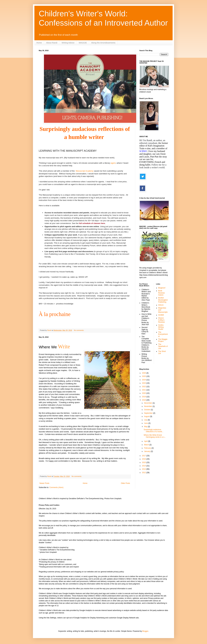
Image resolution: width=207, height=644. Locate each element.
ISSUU (161, 305)
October (147, 410)
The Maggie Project (163, 340)
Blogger (145, 631)
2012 (144, 473)
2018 (144, 400)
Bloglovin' (162, 288)
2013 (144, 469)
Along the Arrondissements (103, 43)
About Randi (52, 43)
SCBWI (161, 315)
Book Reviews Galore (162, 293)
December (148, 403)
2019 (144, 397)
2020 (144, 393)
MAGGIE (83, 43)
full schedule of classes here (92, 223)
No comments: (79, 330)
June (146, 423)
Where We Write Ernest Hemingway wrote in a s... (155, 436)
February (148, 448)
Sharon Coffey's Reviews (162, 320)
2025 (144, 376)
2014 (144, 466)
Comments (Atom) (56, 487)
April (146, 441)
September (149, 413)
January (147, 451)
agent (113, 163)
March (147, 445)
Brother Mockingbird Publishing (163, 300)
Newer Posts (44, 483)
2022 (144, 387)
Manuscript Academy (85, 171)
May (146, 427)
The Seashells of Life (163, 346)
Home (39, 43)
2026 (144, 373)
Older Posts (125, 483)
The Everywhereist (163, 334)
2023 (144, 383)
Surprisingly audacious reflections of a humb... (154, 431)
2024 (144, 380)
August (147, 416)
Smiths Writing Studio (161, 327)
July (146, 420)
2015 (144, 462)
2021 (144, 390)
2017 (144, 456)
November (148, 406)
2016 (144, 459)
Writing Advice (68, 43)
